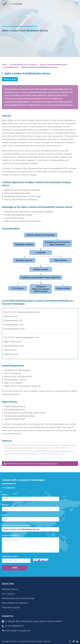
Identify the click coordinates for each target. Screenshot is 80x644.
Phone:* (5, 505)
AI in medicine (8, 594)
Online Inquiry (10, 79)
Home (5, 65)
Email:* (5, 515)
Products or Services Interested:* (16, 525)
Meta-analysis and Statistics (15, 603)
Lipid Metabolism (11, 67)
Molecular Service (10, 589)
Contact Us (8, 488)
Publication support (11, 607)
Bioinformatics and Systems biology (18, 598)
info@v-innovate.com (20, 631)
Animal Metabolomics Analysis (23, 65)
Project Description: (11, 535)
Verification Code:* (10, 556)
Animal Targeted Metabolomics (53, 65)
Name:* (5, 495)
